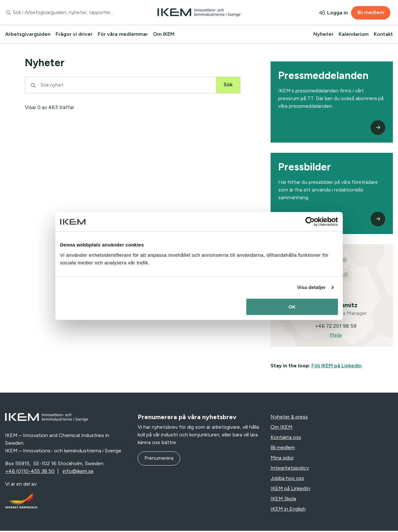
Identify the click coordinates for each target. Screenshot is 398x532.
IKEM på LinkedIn (290, 490)
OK (292, 307)
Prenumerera (159, 459)
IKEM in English (288, 510)
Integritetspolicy (290, 469)
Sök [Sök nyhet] (228, 85)
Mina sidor (282, 459)
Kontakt (383, 34)
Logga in (337, 13)
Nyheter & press (289, 418)
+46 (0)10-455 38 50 (30, 472)
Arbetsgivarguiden (28, 34)
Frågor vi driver (74, 34)
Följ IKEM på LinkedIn (337, 367)
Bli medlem (371, 12)
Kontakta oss (286, 438)
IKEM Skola (283, 500)
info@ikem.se (78, 472)
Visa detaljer (311, 287)
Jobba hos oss (287, 479)
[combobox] (66, 12)
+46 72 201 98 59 (335, 327)
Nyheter (323, 34)
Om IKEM (164, 34)
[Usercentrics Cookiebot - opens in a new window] (310, 222)
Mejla (335, 336)
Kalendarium (354, 34)
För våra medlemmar (123, 34)
